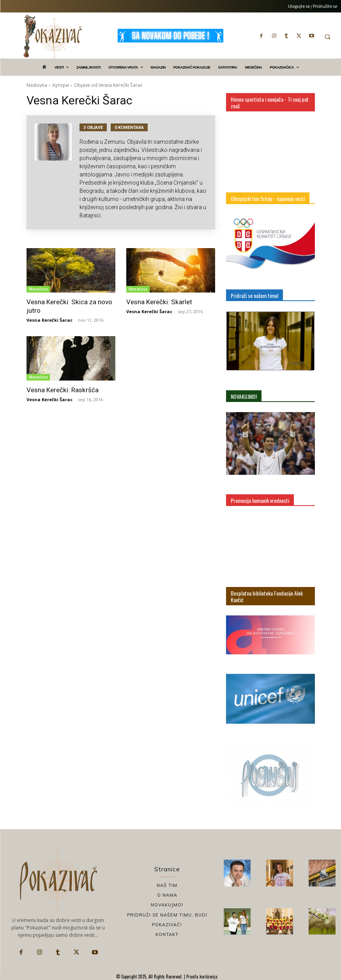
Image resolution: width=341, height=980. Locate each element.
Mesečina (38, 289)
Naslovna (37, 85)
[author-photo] (57, 172)
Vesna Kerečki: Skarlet (159, 302)
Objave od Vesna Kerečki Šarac (108, 85)
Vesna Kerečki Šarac (49, 320)
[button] (327, 37)
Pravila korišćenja (201, 976)
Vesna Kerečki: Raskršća (62, 390)
